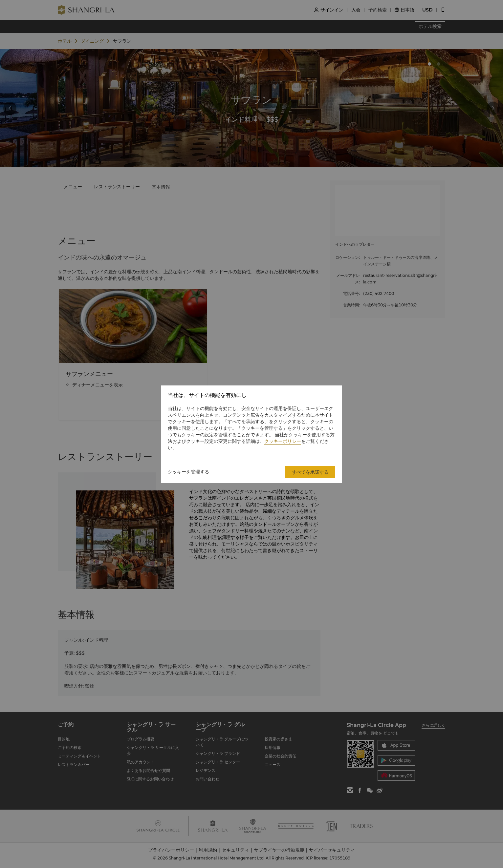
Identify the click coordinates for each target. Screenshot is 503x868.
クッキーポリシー (283, 441)
